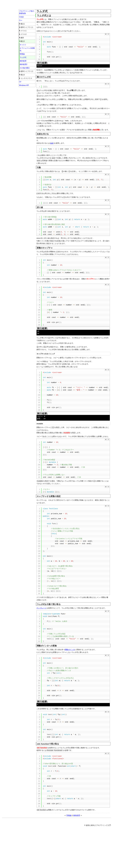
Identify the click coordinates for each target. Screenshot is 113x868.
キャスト (23, 45)
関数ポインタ (70, 650)
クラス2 (23, 34)
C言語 (21, 17)
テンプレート (41, 608)
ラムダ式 (23, 57)
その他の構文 (25, 68)
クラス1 (23, 31)
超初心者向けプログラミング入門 (19, 5)
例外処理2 (23, 64)
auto (52, 143)
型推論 (69, 844)
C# (20, 82)
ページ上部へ (42, 848)
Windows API (24, 85)
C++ (21, 20)
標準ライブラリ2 (27, 71)
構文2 (23, 41)
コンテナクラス (26, 78)
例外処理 (77, 844)
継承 (22, 38)
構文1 (23, 24)
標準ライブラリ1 (27, 27)
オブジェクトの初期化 (27, 49)
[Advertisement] (73, 5)
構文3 (23, 75)
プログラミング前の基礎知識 (27, 12)
